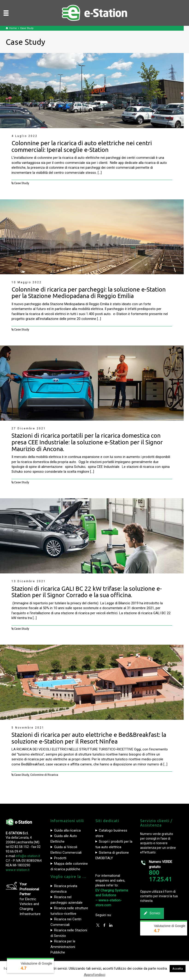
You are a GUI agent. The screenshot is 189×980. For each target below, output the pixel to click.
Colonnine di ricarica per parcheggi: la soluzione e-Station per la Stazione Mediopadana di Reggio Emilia (89, 293)
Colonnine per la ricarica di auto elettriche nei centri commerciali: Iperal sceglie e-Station (82, 146)
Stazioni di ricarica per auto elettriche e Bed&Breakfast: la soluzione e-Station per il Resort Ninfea (89, 738)
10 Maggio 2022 (27, 282)
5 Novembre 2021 (28, 728)
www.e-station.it (18, 870)
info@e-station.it (28, 856)
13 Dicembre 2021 (29, 581)
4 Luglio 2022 (25, 136)
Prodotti (60, 858)
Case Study (22, 183)
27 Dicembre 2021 (29, 428)
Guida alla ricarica (67, 830)
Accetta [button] (178, 969)
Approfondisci (95, 975)
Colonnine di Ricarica (44, 775)
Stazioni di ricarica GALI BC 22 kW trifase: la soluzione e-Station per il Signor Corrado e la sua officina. (87, 592)
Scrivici (152, 913)
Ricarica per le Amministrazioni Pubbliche (63, 947)
